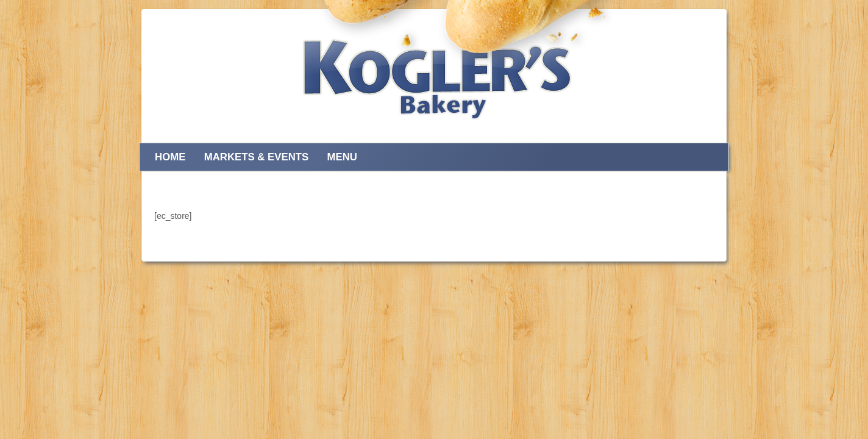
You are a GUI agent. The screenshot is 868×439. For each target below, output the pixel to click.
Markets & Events (257, 157)
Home (170, 157)
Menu (342, 157)
